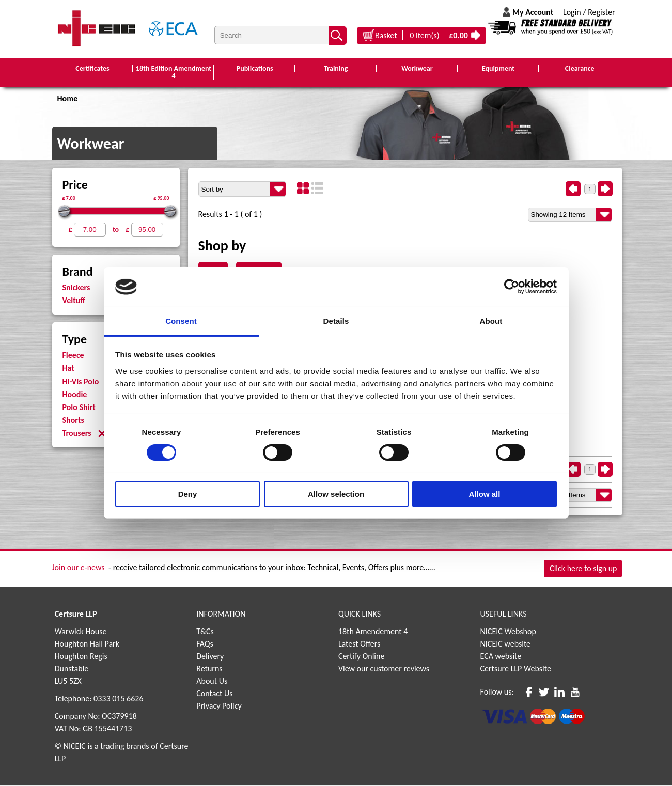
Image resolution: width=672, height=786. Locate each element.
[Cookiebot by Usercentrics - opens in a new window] (512, 287)
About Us (212, 681)
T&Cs (205, 632)
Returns (209, 669)
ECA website (501, 657)
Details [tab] (336, 321)
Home (68, 99)
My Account (533, 12)
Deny (188, 494)
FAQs (205, 644)
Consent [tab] (181, 321)
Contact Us (214, 694)
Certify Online (362, 657)
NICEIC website (506, 644)
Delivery (210, 657)
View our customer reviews (384, 669)
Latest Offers (360, 644)
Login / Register (589, 12)
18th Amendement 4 (373, 632)
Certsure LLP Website (516, 669)
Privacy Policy (219, 706)
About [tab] (491, 321)
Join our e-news (79, 568)
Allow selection (336, 494)
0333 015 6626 (118, 699)
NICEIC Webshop (508, 632)
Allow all (485, 494)
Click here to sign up (583, 569)
